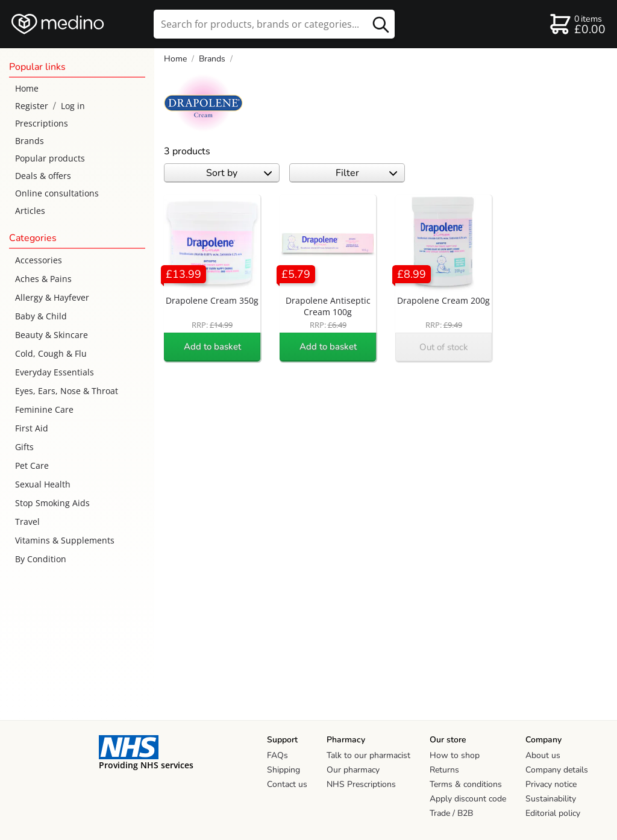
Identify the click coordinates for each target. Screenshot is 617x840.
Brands (30, 141)
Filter (367, 173)
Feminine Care (44, 409)
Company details (557, 770)
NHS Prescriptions (361, 784)
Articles (30, 211)
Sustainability (551, 799)
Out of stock (444, 347)
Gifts (24, 447)
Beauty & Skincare (52, 335)
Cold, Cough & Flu (51, 353)
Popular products (50, 158)
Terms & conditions (466, 784)
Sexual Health (43, 484)
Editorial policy (553, 813)
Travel (27, 522)
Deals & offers (43, 176)
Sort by (239, 173)
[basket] (577, 24)
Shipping (283, 770)
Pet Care (32, 465)
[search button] (381, 24)
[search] (274, 24)
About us (543, 755)
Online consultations (57, 193)
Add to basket (212, 346)
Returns (444, 770)
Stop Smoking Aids (52, 503)
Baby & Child (41, 316)
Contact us (287, 784)
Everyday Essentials (55, 372)
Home (27, 88)
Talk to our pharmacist (368, 755)
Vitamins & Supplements (65, 540)
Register (32, 106)
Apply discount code (468, 799)
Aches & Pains (43, 279)
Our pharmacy (353, 770)
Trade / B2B (451, 813)
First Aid (32, 428)
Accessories (39, 260)
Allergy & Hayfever (52, 297)
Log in (73, 106)
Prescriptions (42, 123)
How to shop (455, 755)
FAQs (277, 755)
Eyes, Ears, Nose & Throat (67, 391)
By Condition (41, 559)
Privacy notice (551, 784)
